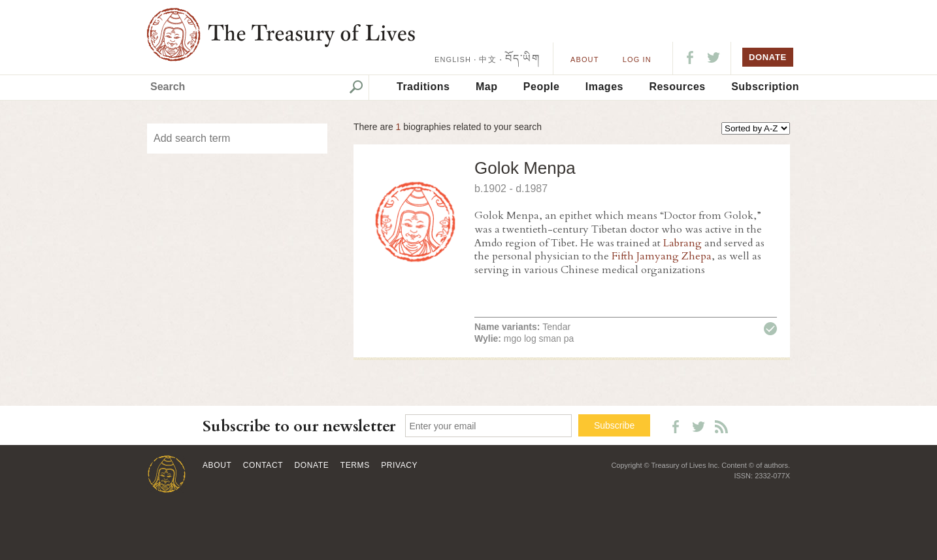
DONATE (768, 57)
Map (487, 87)
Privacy (399, 465)
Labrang (682, 243)
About (584, 59)
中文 (487, 59)
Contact (263, 465)
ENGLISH (453, 59)
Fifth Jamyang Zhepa (662, 256)
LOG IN (637, 59)
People (541, 87)
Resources (677, 87)
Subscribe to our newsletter (299, 426)
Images (604, 87)
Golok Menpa (525, 168)
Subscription (765, 87)
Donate (312, 465)
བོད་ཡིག (522, 58)
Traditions (423, 87)
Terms (355, 465)
